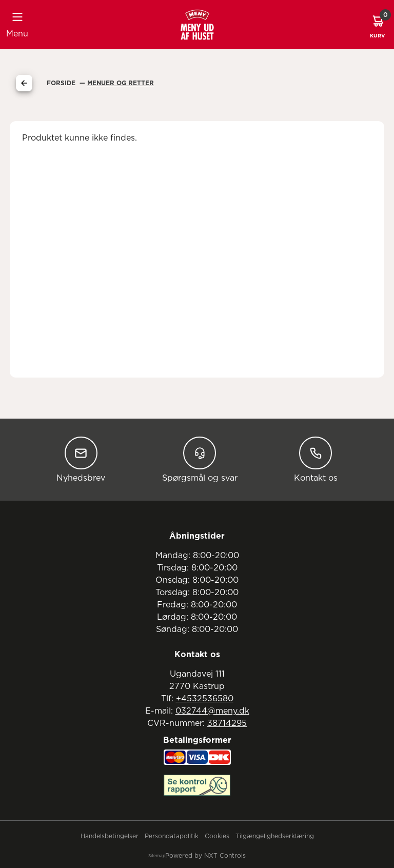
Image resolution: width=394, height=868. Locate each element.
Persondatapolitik (172, 836)
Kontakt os (316, 459)
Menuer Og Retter (121, 83)
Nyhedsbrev (81, 459)
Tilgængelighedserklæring (275, 836)
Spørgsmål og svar (200, 459)
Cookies (217, 836)
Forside (62, 83)
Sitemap (157, 856)
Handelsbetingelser (110, 836)
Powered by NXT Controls (205, 856)
